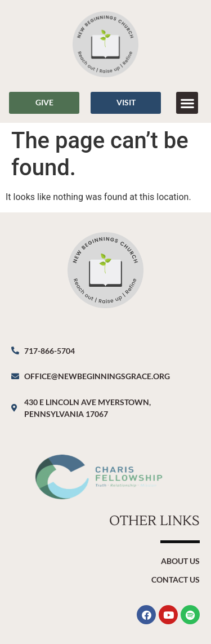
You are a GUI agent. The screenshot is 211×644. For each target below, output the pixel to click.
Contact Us (176, 579)
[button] (187, 103)
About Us (180, 561)
